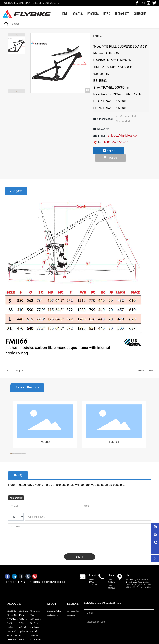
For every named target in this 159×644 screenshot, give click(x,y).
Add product (16, 498)
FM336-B (139, 371)
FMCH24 (114, 442)
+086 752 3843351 (111, 587)
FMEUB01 (45, 442)
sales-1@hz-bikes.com (123, 136)
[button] (11, 454)
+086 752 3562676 (117, 142)
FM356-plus (17, 371)
